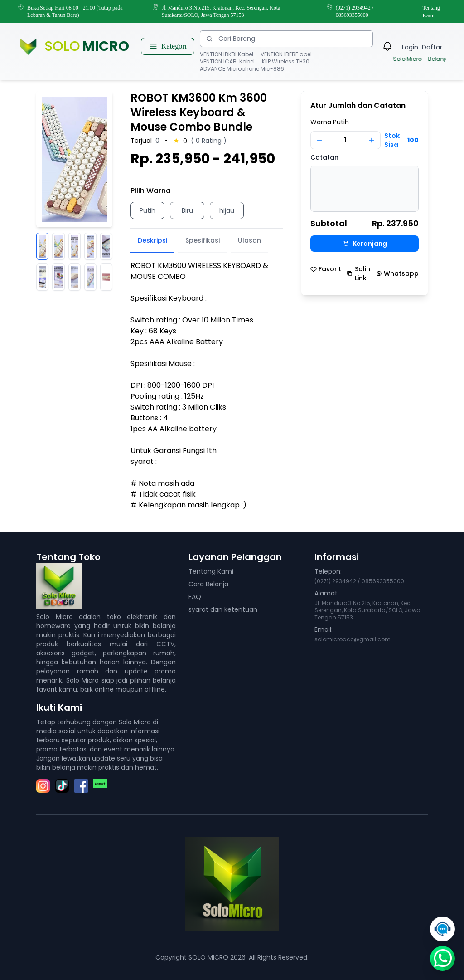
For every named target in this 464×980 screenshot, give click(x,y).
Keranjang (365, 244)
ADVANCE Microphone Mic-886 (242, 69)
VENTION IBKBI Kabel (227, 54)
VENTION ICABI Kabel (227, 62)
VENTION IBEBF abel (286, 54)
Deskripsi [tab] (152, 240)
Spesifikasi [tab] (203, 240)
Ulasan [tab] (249, 240)
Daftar (432, 47)
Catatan (324, 157)
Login (410, 47)
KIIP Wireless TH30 (286, 62)
